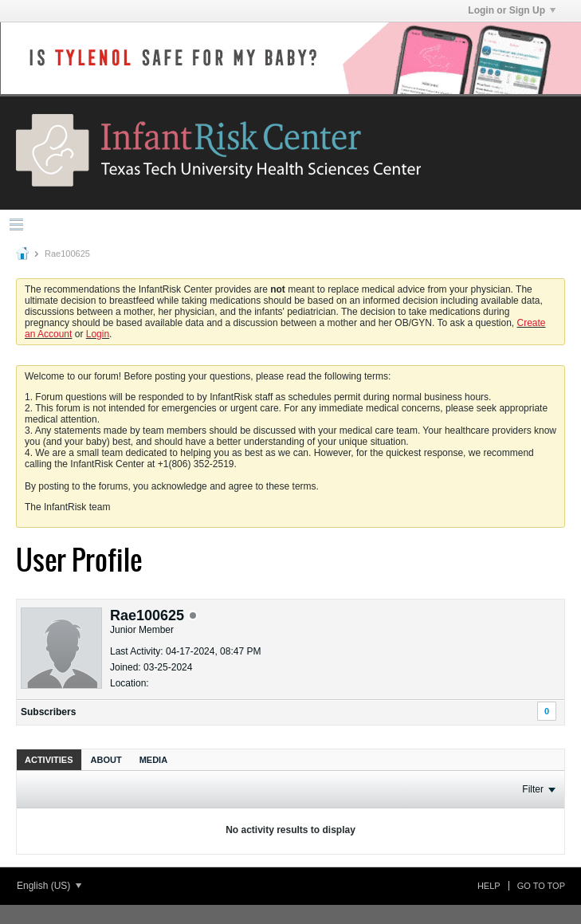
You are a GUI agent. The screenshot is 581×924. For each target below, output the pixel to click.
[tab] (49, 759)
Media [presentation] (153, 760)
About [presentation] (106, 760)
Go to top (541, 886)
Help (489, 886)
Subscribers (48, 712)
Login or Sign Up (512, 10)
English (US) (49, 886)
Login (98, 334)
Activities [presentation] (49, 760)
